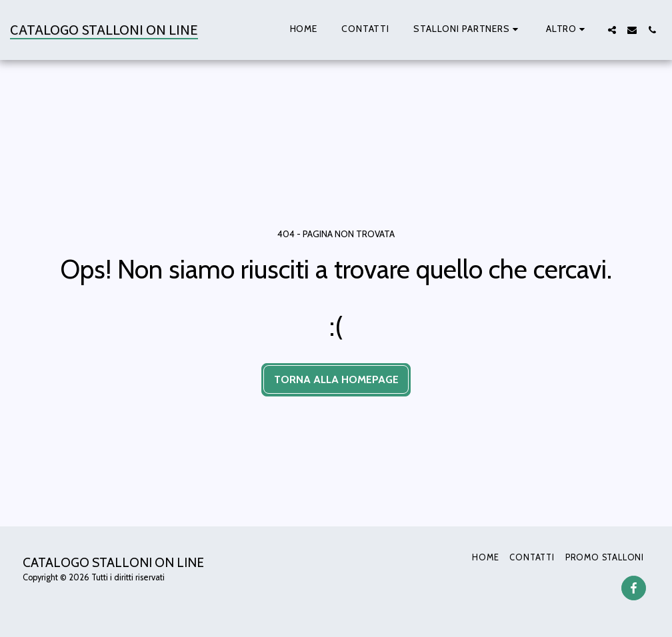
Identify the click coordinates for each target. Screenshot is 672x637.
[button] (468, 30)
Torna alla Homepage (336, 379)
